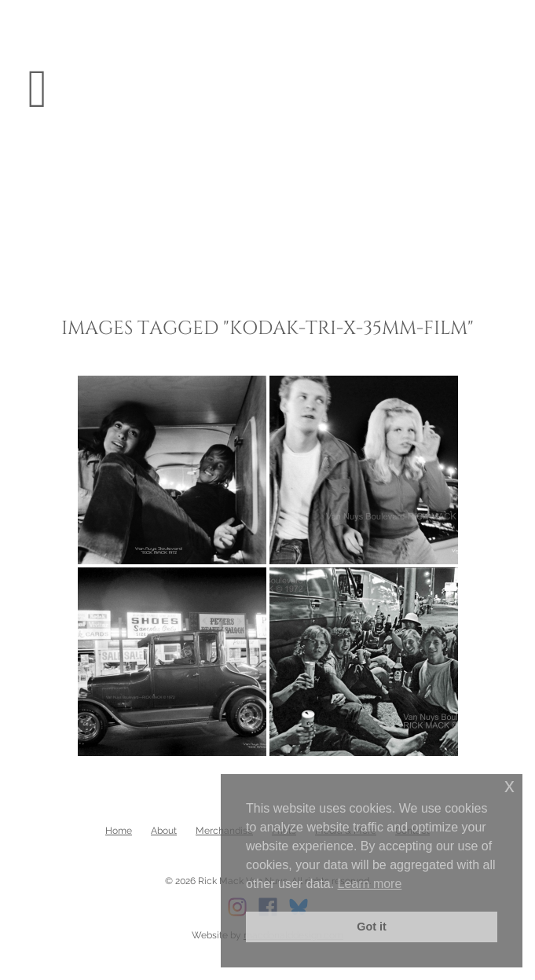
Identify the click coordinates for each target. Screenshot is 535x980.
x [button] (509, 785)
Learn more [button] (370, 884)
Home (119, 831)
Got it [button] (372, 927)
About (164, 831)
